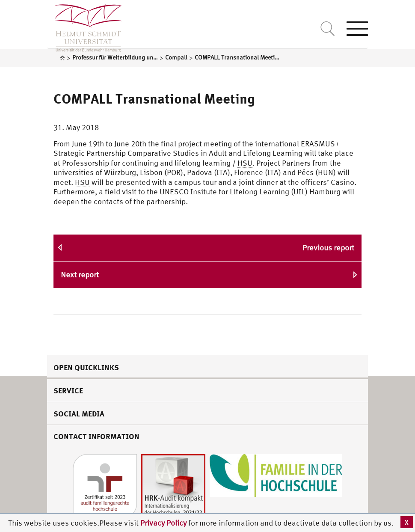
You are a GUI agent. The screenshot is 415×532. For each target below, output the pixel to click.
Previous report (328, 248)
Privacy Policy (164, 523)
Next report (80, 275)
